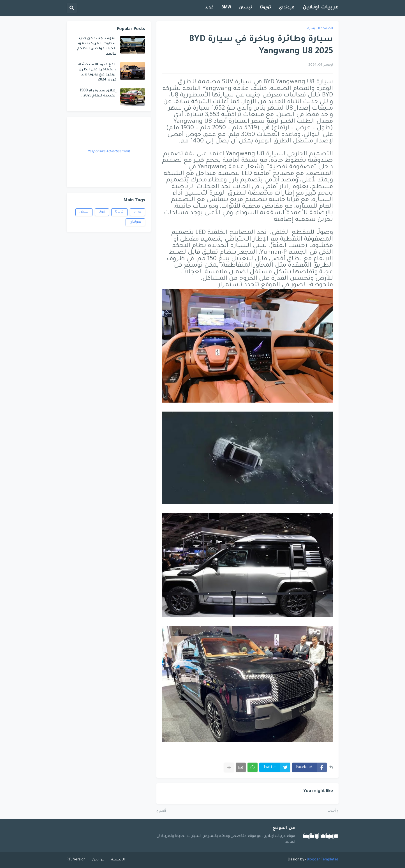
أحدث (332, 811)
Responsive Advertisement (109, 152)
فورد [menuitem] (209, 8)
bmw (137, 212)
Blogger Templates (323, 860)
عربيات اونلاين (321, 8)
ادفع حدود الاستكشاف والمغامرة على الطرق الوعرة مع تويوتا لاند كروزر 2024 (97, 72)
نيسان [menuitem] (246, 8)
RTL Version (76, 860)
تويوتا (119, 212)
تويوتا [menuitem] (265, 8)
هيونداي (135, 222)
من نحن (98, 860)
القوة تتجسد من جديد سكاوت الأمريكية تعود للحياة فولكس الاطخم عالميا (97, 46)
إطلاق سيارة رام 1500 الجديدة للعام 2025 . (98, 93)
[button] (72, 8)
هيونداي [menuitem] (287, 8)
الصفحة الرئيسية (320, 29)
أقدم (163, 811)
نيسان (84, 212)
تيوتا (102, 212)
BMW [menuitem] (226, 8)
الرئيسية (118, 860)
